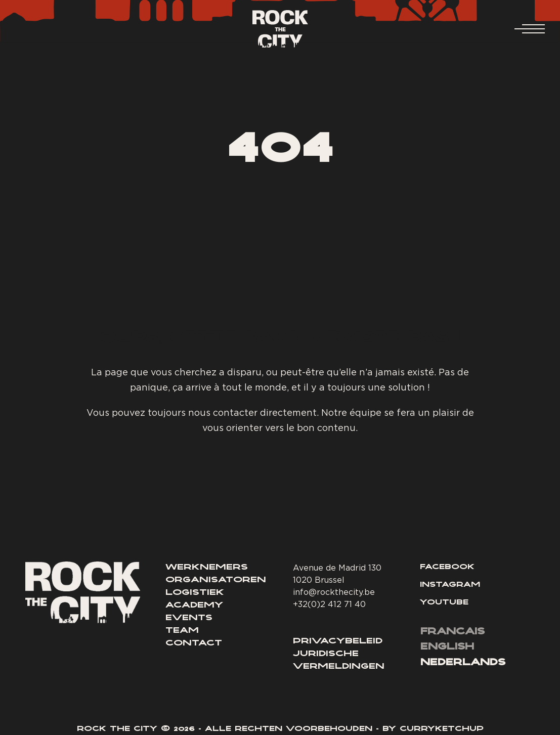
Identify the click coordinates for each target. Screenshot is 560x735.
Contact (194, 643)
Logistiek (195, 593)
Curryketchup (442, 729)
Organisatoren (216, 580)
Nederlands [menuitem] (463, 663)
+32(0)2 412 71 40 (329, 604)
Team (182, 631)
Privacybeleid (338, 641)
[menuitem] (453, 633)
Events (189, 618)
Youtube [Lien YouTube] (444, 603)
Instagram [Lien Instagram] (450, 585)
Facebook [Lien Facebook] (447, 568)
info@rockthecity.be (334, 592)
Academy (194, 606)
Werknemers (207, 568)
